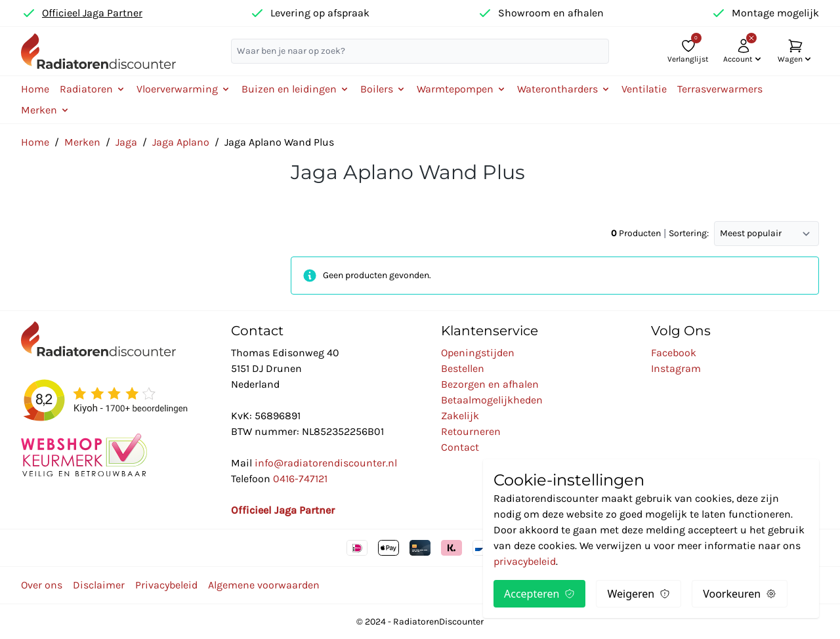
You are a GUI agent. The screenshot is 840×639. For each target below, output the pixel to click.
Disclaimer (99, 585)
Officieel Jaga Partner (92, 13)
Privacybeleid (166, 585)
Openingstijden (478, 353)
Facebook (674, 353)
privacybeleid (525, 561)
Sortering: (689, 233)
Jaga (126, 142)
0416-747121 (300, 479)
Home (35, 89)
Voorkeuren (740, 594)
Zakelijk (460, 416)
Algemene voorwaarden (264, 585)
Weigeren (639, 594)
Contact (460, 447)
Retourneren (471, 431)
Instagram (676, 368)
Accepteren (539, 594)
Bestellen (463, 368)
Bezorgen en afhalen (490, 384)
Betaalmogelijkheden (492, 400)
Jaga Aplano (181, 142)
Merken (82, 142)
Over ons (42, 585)
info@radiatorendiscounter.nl (326, 463)
